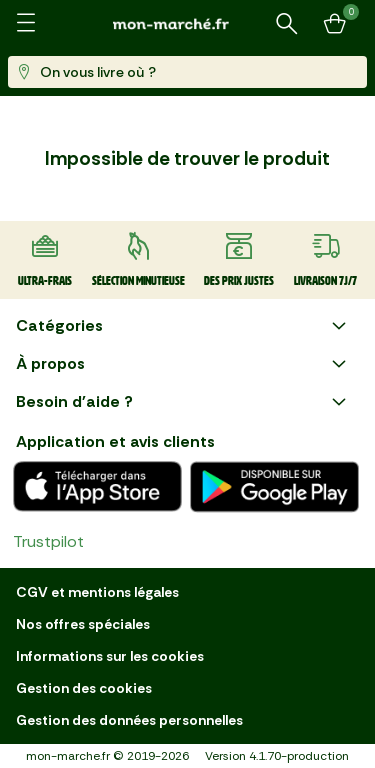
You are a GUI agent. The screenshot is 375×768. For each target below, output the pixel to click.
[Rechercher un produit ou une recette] (287, 24)
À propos (183, 364)
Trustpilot (48, 541)
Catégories (183, 326)
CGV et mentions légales (97, 592)
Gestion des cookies (84, 688)
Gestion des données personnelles (129, 720)
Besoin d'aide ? (183, 402)
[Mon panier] (335, 24)
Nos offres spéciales (83, 624)
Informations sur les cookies (110, 656)
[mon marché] (188, 23)
